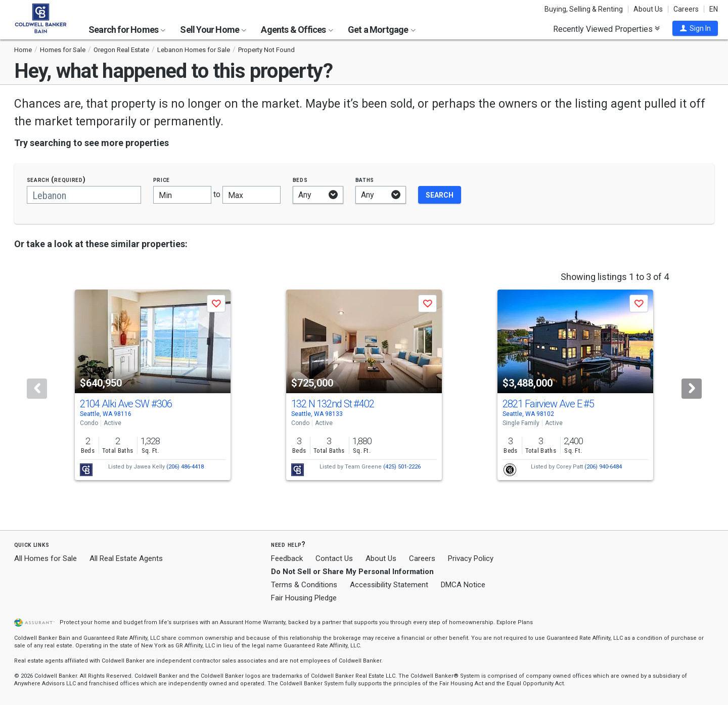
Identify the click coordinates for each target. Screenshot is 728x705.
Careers (686, 9)
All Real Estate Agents (126, 558)
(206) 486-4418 (185, 467)
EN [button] (714, 9)
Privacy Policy (471, 558)
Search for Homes (127, 30)
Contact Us (334, 558)
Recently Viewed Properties (606, 29)
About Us (648, 9)
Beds (300, 180)
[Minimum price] (182, 195)
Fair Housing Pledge (304, 598)
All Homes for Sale (45, 558)
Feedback (287, 559)
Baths (365, 180)
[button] (695, 28)
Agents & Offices (297, 30)
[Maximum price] (252, 195)
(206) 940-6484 (603, 467)
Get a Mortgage (382, 30)
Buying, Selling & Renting (584, 9)
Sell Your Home (213, 30)
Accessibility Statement (389, 585)
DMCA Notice (463, 585)
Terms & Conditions (304, 585)
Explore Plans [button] (515, 622)
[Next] (692, 389)
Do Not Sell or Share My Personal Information (352, 572)
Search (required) (56, 180)
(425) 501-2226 (402, 467)
